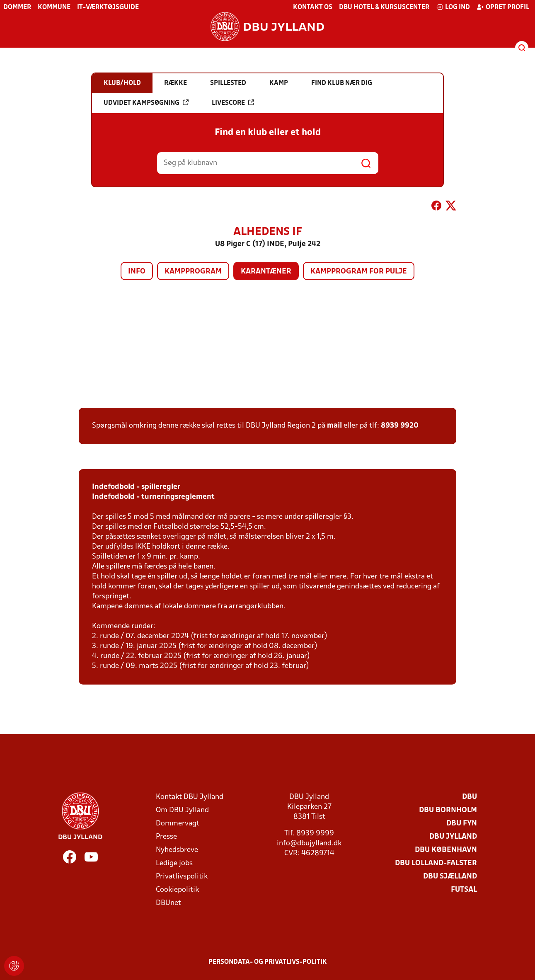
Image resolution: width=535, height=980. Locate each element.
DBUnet (168, 903)
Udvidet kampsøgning (146, 103)
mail (334, 426)
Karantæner (266, 272)
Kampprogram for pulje (359, 272)
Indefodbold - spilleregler (136, 487)
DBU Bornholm (448, 810)
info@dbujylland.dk (309, 843)
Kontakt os (313, 7)
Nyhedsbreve (177, 850)
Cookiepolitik (177, 890)
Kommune (54, 7)
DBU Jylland (453, 837)
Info (137, 272)
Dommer (17, 7)
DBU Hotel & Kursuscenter (384, 7)
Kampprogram (193, 272)
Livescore (233, 103)
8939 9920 (400, 426)
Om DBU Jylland (182, 810)
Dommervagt (178, 824)
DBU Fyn (462, 824)
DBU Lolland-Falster (436, 863)
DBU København (446, 850)
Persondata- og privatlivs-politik (268, 962)
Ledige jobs (174, 863)
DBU (470, 797)
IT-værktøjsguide (108, 7)
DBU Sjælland (450, 877)
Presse (166, 837)
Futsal (464, 890)
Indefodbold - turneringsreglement (153, 497)
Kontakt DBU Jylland (190, 797)
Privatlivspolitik (182, 877)
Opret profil (503, 7)
